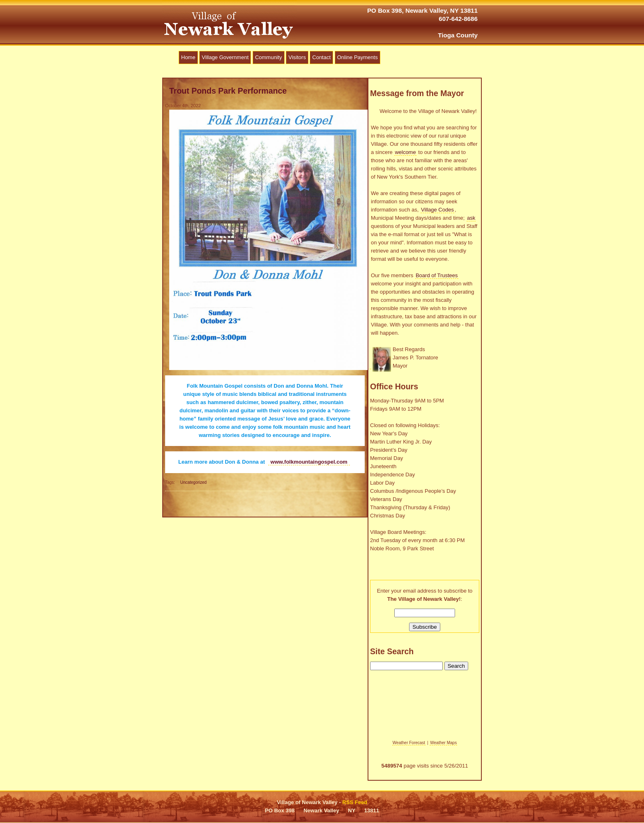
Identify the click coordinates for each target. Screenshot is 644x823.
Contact (321, 57)
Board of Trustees (437, 275)
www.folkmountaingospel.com (309, 462)
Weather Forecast (409, 743)
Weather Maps (443, 743)
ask (471, 218)
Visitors (297, 57)
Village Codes (437, 210)
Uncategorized (193, 482)
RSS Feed (355, 802)
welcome (405, 152)
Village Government (225, 57)
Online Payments (358, 57)
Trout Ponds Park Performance (228, 91)
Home (188, 57)
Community (269, 57)
